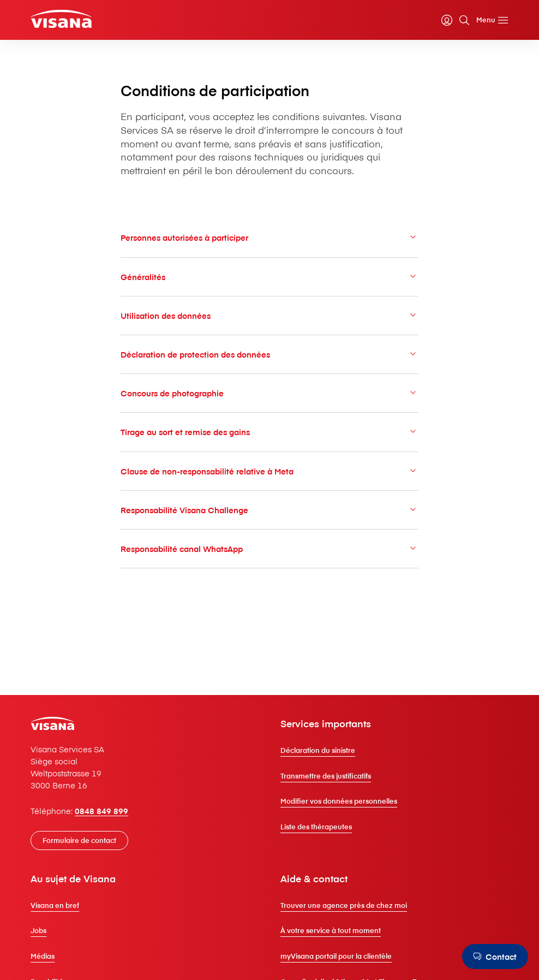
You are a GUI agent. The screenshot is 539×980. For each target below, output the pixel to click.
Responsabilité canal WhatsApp (269, 548)
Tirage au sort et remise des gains (269, 432)
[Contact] (495, 957)
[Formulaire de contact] (79, 841)
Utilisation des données (269, 315)
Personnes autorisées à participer (269, 237)
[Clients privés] (61, 19)
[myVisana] (447, 20)
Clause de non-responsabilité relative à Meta (269, 471)
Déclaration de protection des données (269, 354)
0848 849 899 (101, 811)
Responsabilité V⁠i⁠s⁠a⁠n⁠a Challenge (269, 510)
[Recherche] (464, 20)
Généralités (269, 277)
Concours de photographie (269, 393)
